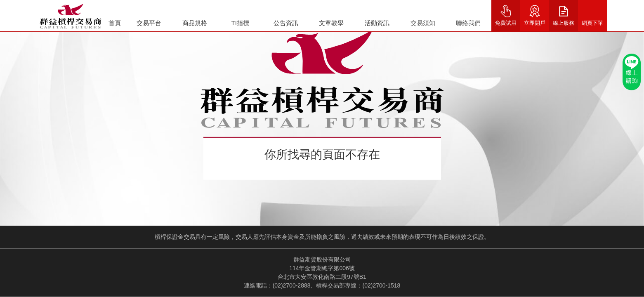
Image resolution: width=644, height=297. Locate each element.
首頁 (115, 23)
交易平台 (149, 23)
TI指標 (240, 23)
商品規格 (195, 23)
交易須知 (423, 23)
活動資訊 (377, 23)
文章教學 (331, 23)
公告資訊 (286, 23)
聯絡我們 (468, 23)
